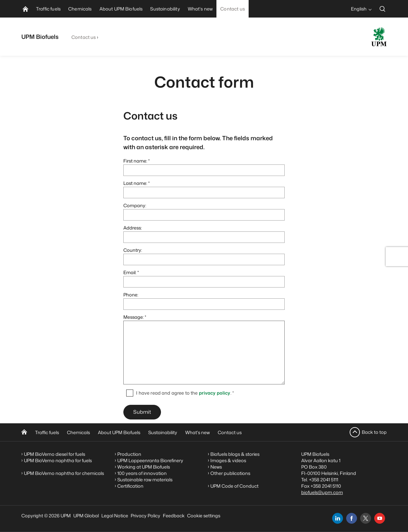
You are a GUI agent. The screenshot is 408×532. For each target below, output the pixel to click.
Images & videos (228, 460)
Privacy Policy (146, 516)
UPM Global (86, 516)
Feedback (174, 516)
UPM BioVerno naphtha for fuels (58, 460)
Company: (135, 205)
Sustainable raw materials (145, 480)
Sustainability (163, 432)
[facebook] (352, 518)
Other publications (230, 473)
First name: (135, 161)
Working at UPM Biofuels (144, 467)
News (216, 467)
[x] (366, 518)
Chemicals (78, 432)
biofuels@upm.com (322, 492)
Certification (130, 486)
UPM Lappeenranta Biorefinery (150, 460)
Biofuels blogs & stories (235, 454)
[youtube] (380, 518)
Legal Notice (115, 516)
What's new (197, 432)
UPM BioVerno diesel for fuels (55, 454)
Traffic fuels (47, 432)
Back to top (374, 432)
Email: (130, 272)
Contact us (84, 37)
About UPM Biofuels (119, 432)
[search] (382, 9)
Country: (133, 250)
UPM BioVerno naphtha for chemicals (64, 473)
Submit (142, 412)
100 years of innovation (142, 473)
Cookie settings (204, 516)
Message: (134, 317)
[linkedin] (338, 518)
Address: (133, 228)
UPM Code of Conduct (234, 486)
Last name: (135, 183)
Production (129, 454)
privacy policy (215, 393)
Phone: (131, 295)
